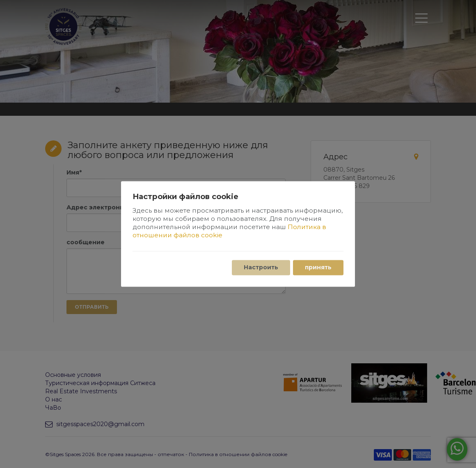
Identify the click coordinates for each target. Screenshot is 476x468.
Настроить (261, 268)
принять (318, 268)
